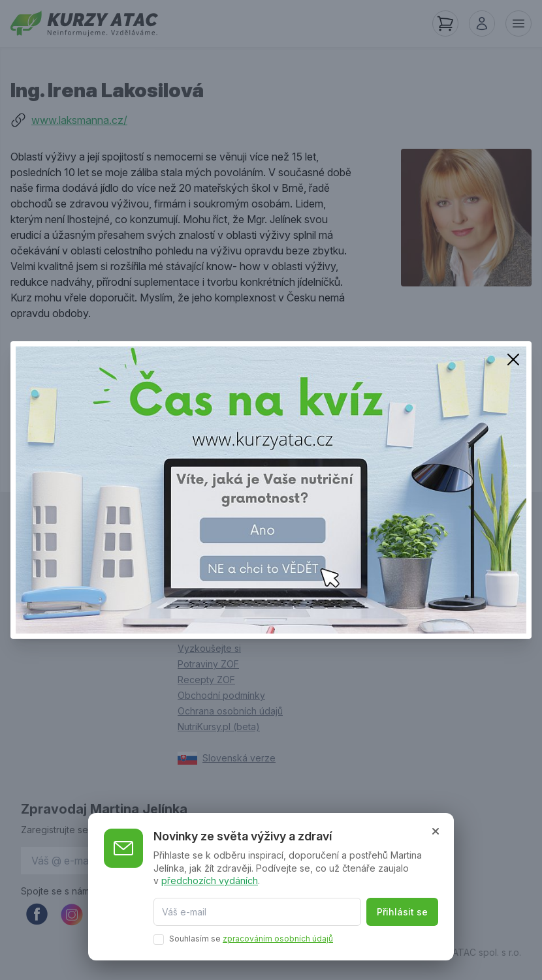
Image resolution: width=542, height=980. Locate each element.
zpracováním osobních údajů (278, 939)
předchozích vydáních (210, 880)
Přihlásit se (402, 912)
